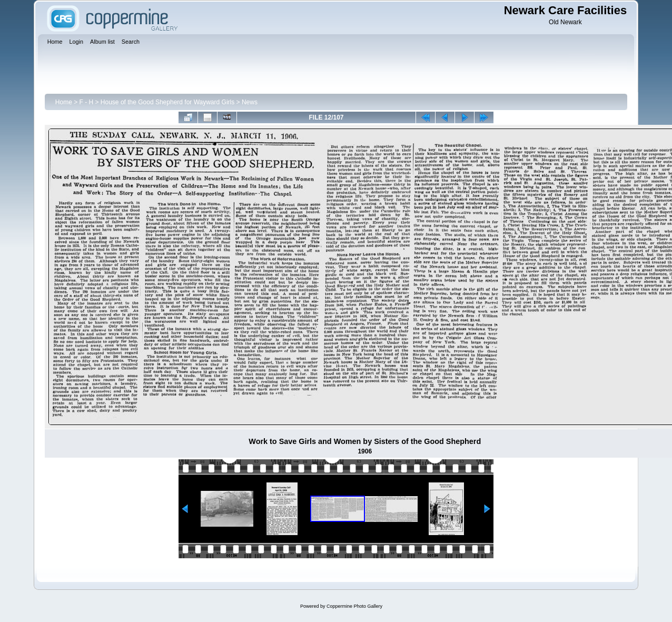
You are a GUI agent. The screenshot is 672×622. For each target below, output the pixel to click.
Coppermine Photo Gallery (354, 606)
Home (64, 102)
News (250, 102)
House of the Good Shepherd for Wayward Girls (167, 102)
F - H (87, 102)
